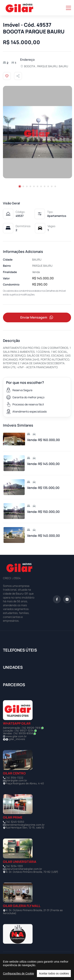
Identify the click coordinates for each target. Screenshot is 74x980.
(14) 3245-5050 (15, 822)
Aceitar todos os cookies (54, 973)
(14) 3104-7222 (14, 778)
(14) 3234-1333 (14, 866)
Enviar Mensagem (37, 317)
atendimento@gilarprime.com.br (25, 825)
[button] (20, 186)
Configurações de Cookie (18, 973)
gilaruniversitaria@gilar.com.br (24, 869)
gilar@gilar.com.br (16, 780)
